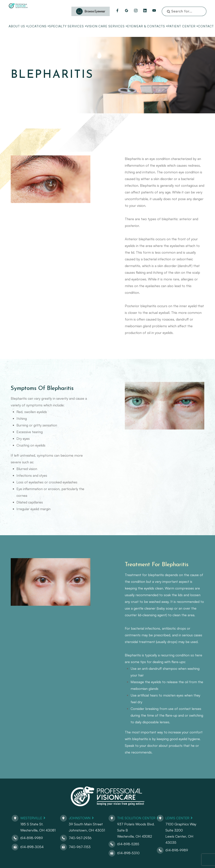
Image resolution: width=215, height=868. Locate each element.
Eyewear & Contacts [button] (147, 26)
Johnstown (80, 818)
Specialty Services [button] (68, 26)
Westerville (32, 818)
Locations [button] (38, 26)
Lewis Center (179, 818)
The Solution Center (136, 818)
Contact (206, 26)
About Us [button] (18, 26)
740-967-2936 (80, 838)
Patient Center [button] (183, 26)
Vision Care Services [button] (107, 26)
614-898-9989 (32, 838)
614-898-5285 (127, 844)
